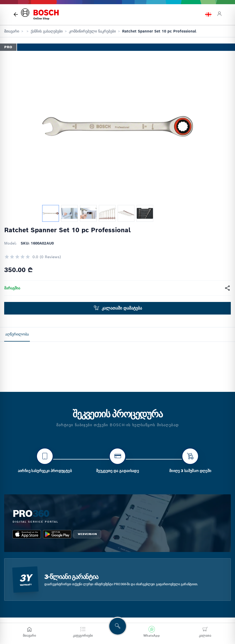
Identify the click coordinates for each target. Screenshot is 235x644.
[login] (219, 15)
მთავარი (12, 31)
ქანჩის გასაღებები (47, 31)
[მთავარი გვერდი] (16, 14)
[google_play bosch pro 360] (57, 565)
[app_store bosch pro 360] (27, 565)
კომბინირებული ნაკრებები (92, 31)
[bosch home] (40, 15)
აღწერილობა (17, 334)
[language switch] (208, 14)
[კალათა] (205, 632)
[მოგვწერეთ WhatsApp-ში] (152, 632)
